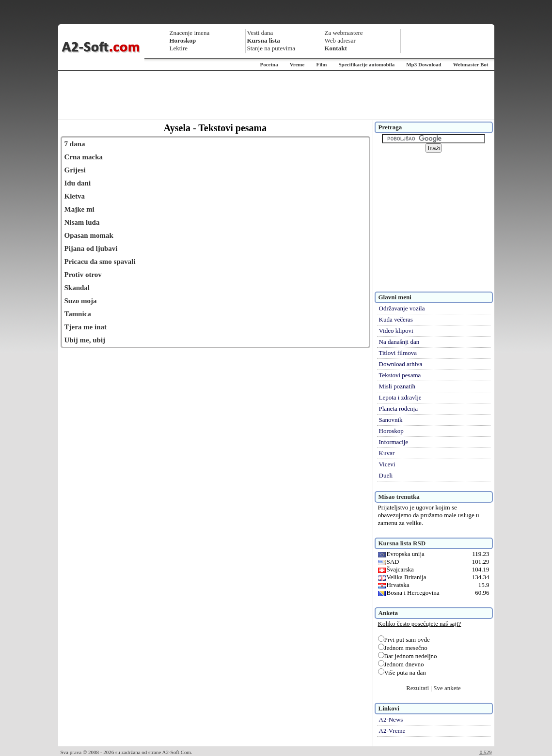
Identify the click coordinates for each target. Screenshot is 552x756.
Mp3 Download (424, 64)
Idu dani (78, 183)
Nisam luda (82, 222)
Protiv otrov (83, 275)
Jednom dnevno (401, 664)
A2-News (391, 719)
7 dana (75, 144)
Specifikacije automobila (366, 64)
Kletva (75, 196)
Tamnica (78, 314)
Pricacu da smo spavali (100, 262)
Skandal (77, 288)
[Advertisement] (276, 95)
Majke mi (79, 209)
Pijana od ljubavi (91, 248)
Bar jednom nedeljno (408, 656)
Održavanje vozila (402, 308)
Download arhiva (401, 364)
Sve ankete (447, 688)
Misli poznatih (397, 386)
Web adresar (340, 40)
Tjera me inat (86, 327)
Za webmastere (344, 33)
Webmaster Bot (471, 64)
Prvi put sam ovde (404, 640)
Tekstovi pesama (400, 375)
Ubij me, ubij (85, 340)
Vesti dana (260, 33)
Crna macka (84, 157)
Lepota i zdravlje (400, 397)
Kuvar (387, 453)
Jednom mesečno (403, 648)
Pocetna (269, 64)
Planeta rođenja (399, 409)
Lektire (179, 48)
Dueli (386, 475)
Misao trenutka (399, 497)
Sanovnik (391, 420)
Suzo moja (81, 301)
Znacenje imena (190, 33)
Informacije (394, 442)
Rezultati (418, 688)
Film (321, 64)
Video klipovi (396, 331)
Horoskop (391, 431)
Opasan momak (89, 235)
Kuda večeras (396, 319)
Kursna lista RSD (402, 543)
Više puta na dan (402, 672)
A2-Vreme (392, 731)
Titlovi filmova (398, 353)
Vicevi (387, 464)
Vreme (297, 64)
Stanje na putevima (271, 48)
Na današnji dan (399, 342)
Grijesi (75, 170)
